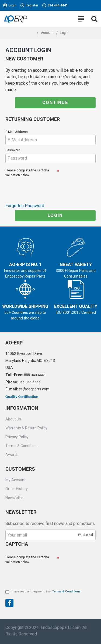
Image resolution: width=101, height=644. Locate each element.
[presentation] (43, 188)
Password (13, 150)
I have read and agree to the (43, 592)
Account (47, 33)
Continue (55, 102)
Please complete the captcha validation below (27, 173)
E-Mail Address (17, 132)
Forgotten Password (25, 206)
